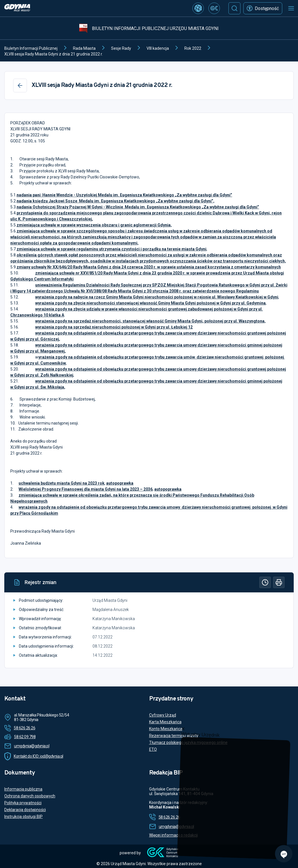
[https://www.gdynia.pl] (17, 8)
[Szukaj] (234, 8)
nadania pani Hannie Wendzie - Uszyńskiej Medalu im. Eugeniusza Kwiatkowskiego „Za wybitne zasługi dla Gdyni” (124, 195)
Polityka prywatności (23, 803)
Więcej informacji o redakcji (173, 835)
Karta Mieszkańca (165, 722)
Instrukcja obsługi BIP (23, 817)
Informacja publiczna (23, 789)
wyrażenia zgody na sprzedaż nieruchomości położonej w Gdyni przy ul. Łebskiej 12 (114, 327)
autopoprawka (120, 483)
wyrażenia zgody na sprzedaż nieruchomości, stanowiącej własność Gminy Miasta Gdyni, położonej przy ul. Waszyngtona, (150, 321)
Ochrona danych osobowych (30, 796)
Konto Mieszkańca (166, 729)
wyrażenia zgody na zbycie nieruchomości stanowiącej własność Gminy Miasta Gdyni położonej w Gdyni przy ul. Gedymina (150, 303)
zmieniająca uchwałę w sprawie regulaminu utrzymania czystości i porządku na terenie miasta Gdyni (111, 249)
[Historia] (265, 582)
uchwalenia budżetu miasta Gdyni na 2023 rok (62, 483)
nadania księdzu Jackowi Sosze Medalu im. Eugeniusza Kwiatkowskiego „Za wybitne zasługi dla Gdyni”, (116, 201)
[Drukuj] (279, 582)
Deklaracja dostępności (25, 810)
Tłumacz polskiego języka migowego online (188, 742)
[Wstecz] (20, 85)
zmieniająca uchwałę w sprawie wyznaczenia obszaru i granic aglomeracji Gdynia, (94, 225)
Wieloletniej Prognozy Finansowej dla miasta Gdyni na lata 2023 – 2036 (86, 489)
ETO (153, 749)
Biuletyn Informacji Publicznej (31, 48)
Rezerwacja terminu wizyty (174, 736)
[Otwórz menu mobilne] (291, 8)
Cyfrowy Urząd (163, 715)
